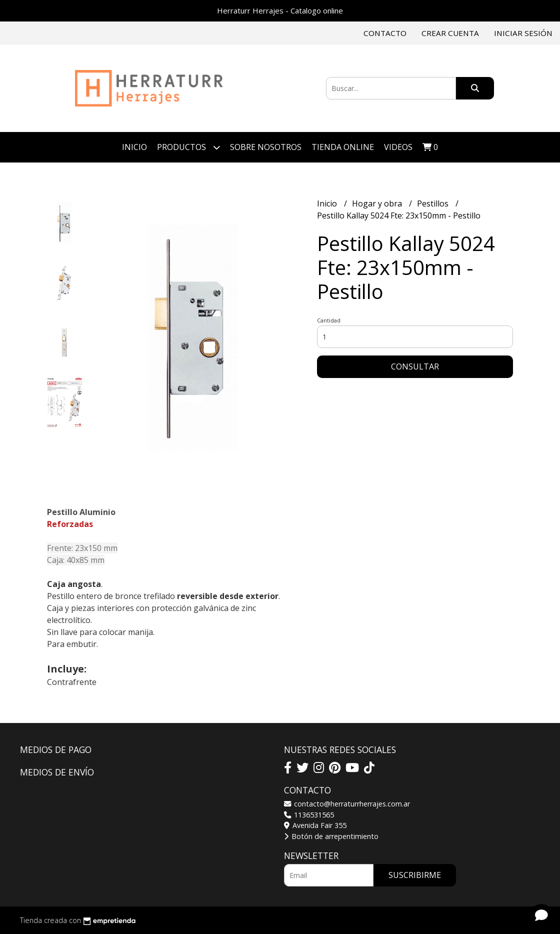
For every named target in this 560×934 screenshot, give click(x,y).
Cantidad (329, 320)
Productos (188, 147)
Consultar (415, 366)
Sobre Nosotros (266, 147)
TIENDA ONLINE (343, 147)
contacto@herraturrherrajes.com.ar (347, 804)
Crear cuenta (450, 33)
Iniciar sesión (523, 33)
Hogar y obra (378, 203)
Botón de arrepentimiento (331, 836)
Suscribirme (415, 875)
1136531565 (309, 815)
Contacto (385, 33)
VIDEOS (398, 147)
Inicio (134, 147)
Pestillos (434, 203)
